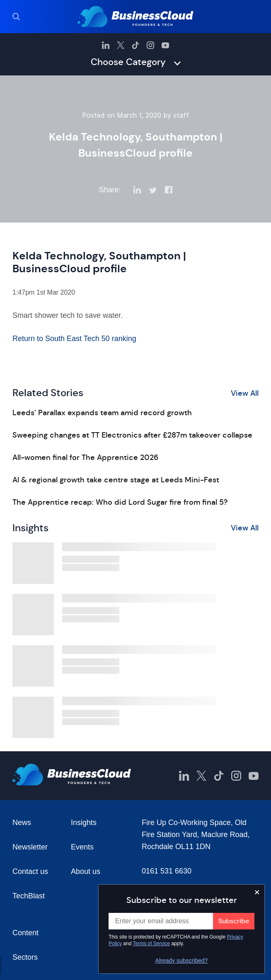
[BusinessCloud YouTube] (165, 45)
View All (245, 393)
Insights (84, 823)
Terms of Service (151, 944)
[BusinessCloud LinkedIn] (106, 45)
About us (86, 871)
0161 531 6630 (167, 871)
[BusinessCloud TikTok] (135, 45)
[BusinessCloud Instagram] (150, 45)
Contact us (30, 871)
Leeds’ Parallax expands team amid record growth (102, 413)
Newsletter (30, 847)
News (22, 823)
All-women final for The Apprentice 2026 (85, 457)
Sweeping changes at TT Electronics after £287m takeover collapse (132, 435)
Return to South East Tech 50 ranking (74, 339)
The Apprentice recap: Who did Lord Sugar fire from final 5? (120, 502)
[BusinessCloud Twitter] (121, 45)
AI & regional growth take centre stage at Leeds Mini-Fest (116, 480)
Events (82, 847)
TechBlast (29, 896)
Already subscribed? (182, 961)
